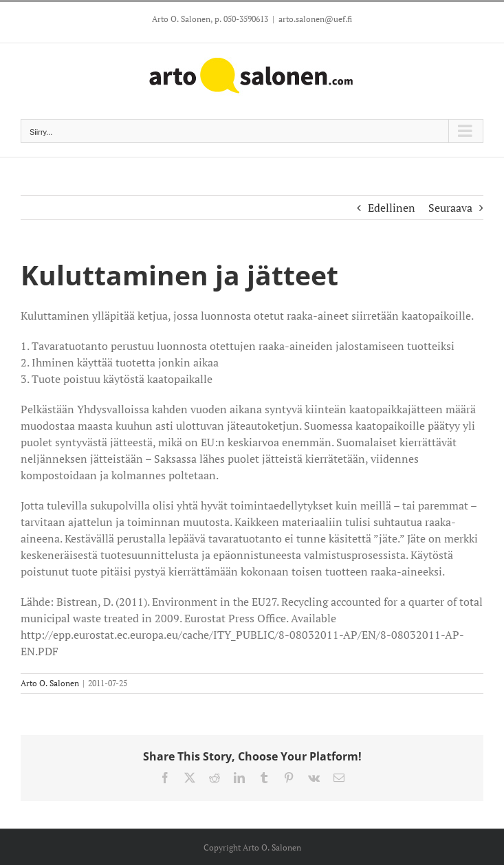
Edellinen (392, 208)
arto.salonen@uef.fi (315, 19)
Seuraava (450, 208)
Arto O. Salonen (50, 683)
